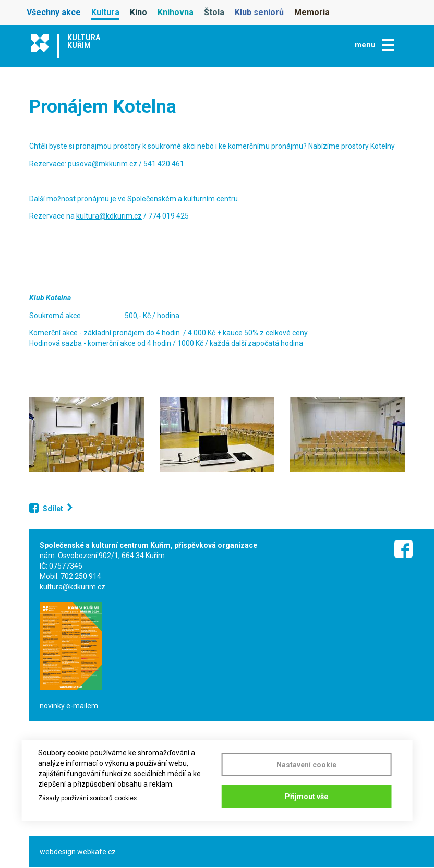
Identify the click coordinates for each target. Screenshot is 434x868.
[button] (87, 435)
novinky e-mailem (69, 706)
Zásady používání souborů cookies (87, 797)
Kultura (105, 12)
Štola (214, 12)
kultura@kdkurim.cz (109, 216)
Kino (138, 12)
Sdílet (53, 509)
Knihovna (176, 12)
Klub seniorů (259, 12)
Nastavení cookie (306, 763)
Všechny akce (54, 12)
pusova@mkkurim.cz (103, 164)
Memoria (312, 12)
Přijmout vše (306, 797)
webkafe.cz (97, 852)
